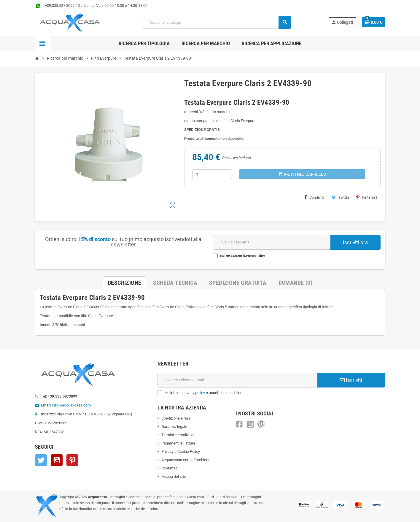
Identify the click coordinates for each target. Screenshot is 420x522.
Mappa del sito (174, 476)
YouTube (57, 460)
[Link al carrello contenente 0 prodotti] (373, 22)
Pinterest (367, 197)
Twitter (41, 460)
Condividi (314, 197)
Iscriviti (351, 380)
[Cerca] (217, 22)
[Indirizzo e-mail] (237, 380)
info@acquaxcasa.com (71, 405)
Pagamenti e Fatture (178, 443)
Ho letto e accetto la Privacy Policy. (243, 256)
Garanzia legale (174, 427)
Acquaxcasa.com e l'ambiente (186, 460)
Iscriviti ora (355, 242)
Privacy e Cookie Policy (181, 451)
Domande (295, 283)
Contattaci (170, 468)
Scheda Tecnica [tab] (175, 283)
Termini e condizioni (178, 435)
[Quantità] (212, 174)
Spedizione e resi (176, 418)
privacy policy (194, 393)
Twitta (340, 197)
